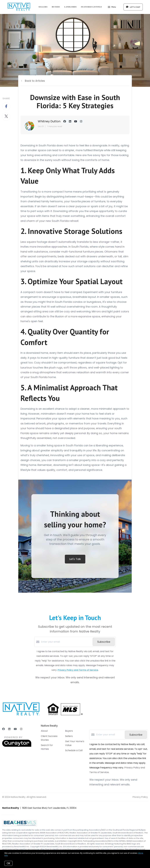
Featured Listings (92, 7)
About (44, 731)
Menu (112, 7)
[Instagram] (21, 729)
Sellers (43, 7)
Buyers (56, 7)
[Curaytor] (17, 746)
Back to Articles (35, 81)
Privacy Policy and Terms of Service (78, 670)
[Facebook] (3, 729)
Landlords (70, 7)
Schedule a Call (74, 750)
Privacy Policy (140, 797)
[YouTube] (15, 729)
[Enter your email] (66, 642)
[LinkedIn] (9, 729)
